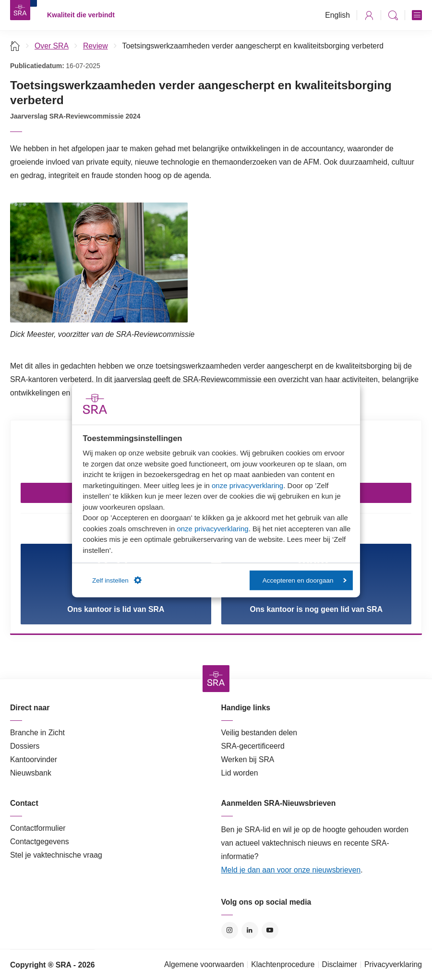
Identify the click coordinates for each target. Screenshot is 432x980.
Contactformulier (38, 828)
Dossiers (25, 746)
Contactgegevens (40, 842)
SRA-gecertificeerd (253, 746)
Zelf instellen (117, 580)
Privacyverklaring (393, 964)
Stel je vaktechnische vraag (56, 855)
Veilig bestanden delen (259, 733)
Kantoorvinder (34, 759)
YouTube (270, 930)
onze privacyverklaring (247, 485)
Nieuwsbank (31, 773)
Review (96, 46)
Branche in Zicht (37, 733)
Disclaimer (340, 964)
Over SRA (52, 46)
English (337, 15)
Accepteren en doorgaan (305, 580)
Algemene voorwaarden (204, 964)
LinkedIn (250, 930)
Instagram (230, 930)
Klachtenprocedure (283, 964)
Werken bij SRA (248, 759)
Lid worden (240, 773)
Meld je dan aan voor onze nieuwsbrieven (291, 870)
